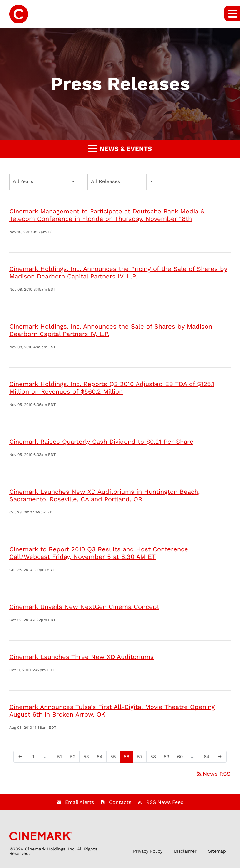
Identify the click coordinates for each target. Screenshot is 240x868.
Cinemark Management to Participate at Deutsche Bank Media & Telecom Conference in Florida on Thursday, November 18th (107, 215)
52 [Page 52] (75, 758)
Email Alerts (80, 802)
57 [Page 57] (142, 758)
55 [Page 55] (115, 758)
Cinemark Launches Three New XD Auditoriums (82, 657)
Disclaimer (185, 851)
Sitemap (217, 851)
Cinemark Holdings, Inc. (50, 849)
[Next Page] (220, 757)
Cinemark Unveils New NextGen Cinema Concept (84, 607)
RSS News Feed (165, 802)
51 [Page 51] (61, 758)
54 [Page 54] (102, 758)
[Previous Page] (20, 757)
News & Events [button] (120, 148)
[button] (232, 13)
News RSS (213, 774)
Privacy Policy (148, 851)
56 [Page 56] (128, 758)
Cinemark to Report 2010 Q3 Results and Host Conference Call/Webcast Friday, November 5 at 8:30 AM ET (99, 553)
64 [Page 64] (208, 758)
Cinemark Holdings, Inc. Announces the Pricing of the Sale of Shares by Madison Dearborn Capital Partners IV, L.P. (118, 273)
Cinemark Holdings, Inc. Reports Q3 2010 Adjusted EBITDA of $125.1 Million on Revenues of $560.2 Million (112, 388)
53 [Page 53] (88, 758)
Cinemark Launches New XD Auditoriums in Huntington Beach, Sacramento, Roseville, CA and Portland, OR (105, 495)
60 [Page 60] (182, 758)
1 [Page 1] (35, 758)
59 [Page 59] (168, 758)
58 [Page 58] (155, 758)
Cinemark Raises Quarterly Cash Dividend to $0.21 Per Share (101, 442)
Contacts (120, 802)
